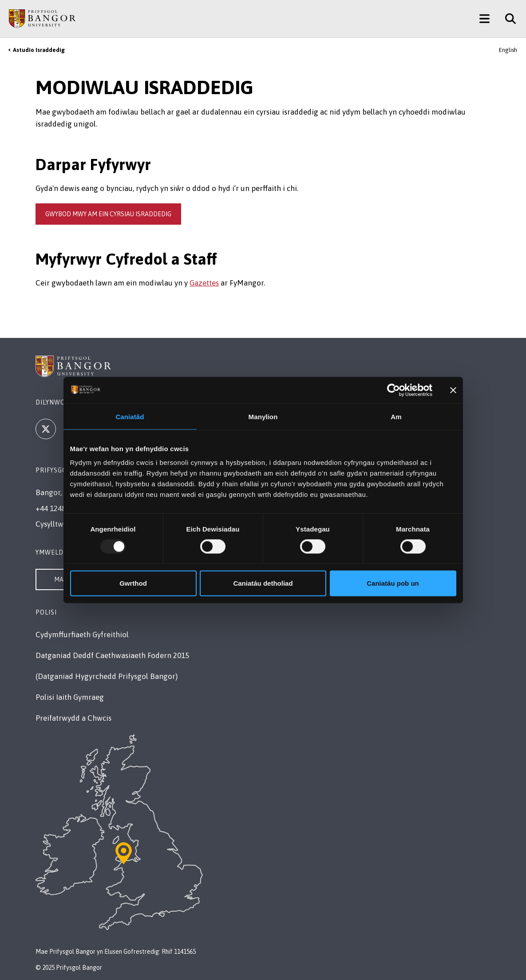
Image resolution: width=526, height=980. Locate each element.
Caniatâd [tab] (130, 416)
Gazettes (204, 283)
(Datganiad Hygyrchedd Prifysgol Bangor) (107, 676)
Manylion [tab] (263, 416)
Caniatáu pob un (393, 583)
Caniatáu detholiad (263, 583)
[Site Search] (507, 19)
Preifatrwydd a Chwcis (73, 718)
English (508, 50)
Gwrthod (133, 583)
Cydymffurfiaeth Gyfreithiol (82, 635)
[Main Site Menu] (484, 19)
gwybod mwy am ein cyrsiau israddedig (108, 214)
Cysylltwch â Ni (61, 524)
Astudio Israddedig (39, 50)
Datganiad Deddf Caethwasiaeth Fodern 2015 (112, 655)
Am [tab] (396, 416)
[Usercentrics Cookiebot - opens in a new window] (394, 390)
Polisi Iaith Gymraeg (70, 697)
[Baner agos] (453, 390)
